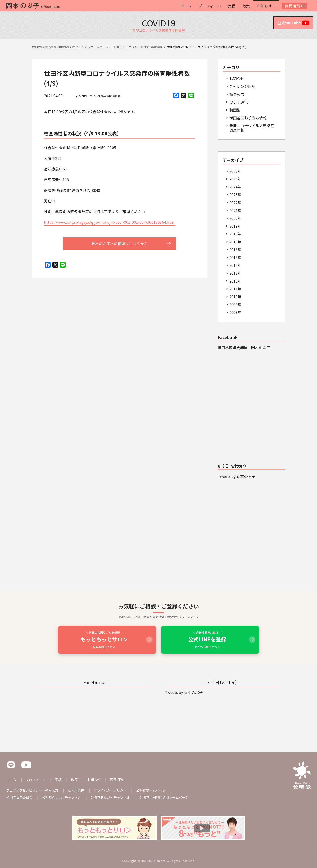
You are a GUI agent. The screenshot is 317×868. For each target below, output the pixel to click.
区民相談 (292, 6)
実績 (232, 6)
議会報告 (237, 94)
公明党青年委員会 (19, 797)
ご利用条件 (76, 790)
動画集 (235, 110)
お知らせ (264, 6)
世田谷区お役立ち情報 (248, 118)
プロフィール (210, 6)
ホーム (186, 6)
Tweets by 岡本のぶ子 (236, 476)
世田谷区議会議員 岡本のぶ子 (244, 348)
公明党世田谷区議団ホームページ (164, 797)
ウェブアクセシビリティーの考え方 (32, 790)
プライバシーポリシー (110, 790)
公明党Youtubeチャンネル (62, 797)
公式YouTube (293, 23)
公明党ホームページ (151, 790)
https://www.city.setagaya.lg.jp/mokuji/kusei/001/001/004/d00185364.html (110, 222)
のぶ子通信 (239, 102)
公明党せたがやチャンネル (110, 797)
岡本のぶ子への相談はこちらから (120, 244)
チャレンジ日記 (242, 86)
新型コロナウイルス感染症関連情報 (98, 96)
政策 (246, 6)
